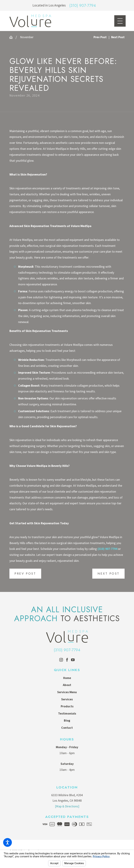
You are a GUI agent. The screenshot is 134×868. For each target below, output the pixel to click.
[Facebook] (67, 660)
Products (67, 706)
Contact (67, 728)
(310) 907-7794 (83, 5)
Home (67, 678)
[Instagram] (61, 660)
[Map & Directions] (67, 806)
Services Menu (67, 692)
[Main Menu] (120, 21)
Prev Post (25, 574)
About (67, 685)
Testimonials (67, 713)
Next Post (109, 574)
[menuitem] (67, 678)
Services (67, 699)
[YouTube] (73, 660)
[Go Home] (13, 37)
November (27, 37)
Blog (67, 721)
